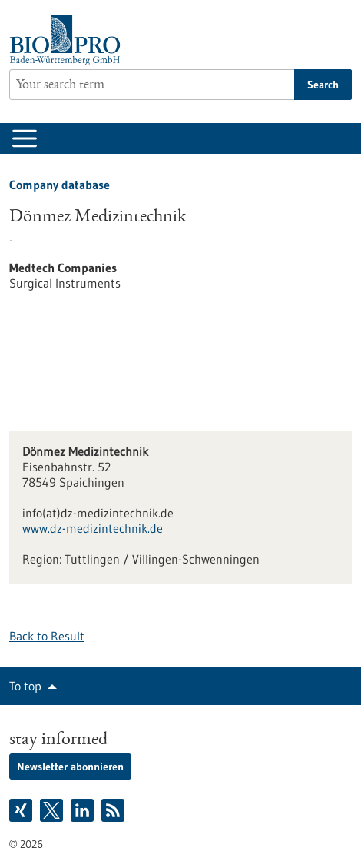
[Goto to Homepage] (69, 40)
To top (25, 686)
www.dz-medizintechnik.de (93, 528)
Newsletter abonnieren (70, 767)
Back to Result (47, 636)
